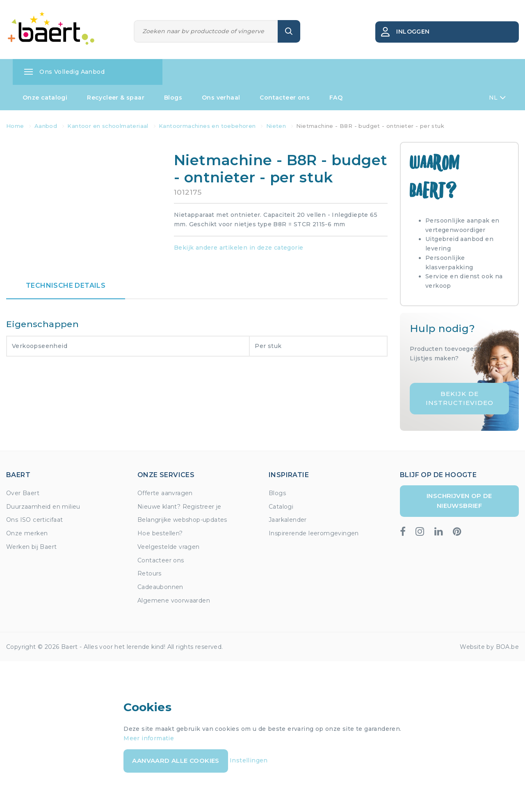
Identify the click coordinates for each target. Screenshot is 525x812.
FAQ (336, 98)
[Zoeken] (206, 31)
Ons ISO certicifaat (35, 520)
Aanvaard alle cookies (176, 761)
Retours (150, 573)
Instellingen (249, 760)
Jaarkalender (288, 520)
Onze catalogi (45, 98)
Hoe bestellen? (160, 533)
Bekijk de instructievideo (460, 398)
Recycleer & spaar (116, 98)
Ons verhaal (221, 98)
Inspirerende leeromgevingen (314, 533)
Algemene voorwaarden (174, 600)
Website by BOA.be (489, 647)
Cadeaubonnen (160, 587)
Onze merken (27, 533)
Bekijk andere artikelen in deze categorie (239, 248)
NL (497, 98)
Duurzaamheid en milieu (43, 507)
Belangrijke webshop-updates (182, 520)
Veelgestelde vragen (169, 547)
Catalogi (281, 507)
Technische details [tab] (66, 285)
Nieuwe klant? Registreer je (179, 507)
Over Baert (23, 493)
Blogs (173, 98)
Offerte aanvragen (165, 493)
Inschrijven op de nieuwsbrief (459, 501)
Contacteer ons (285, 98)
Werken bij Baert (31, 547)
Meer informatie (149, 738)
